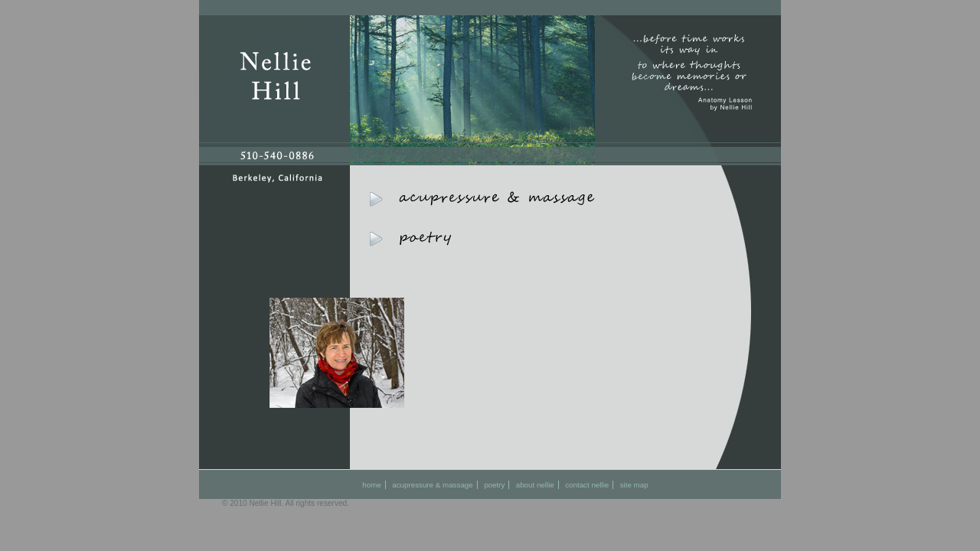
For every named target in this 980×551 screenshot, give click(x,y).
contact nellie (587, 485)
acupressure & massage (432, 485)
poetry (494, 485)
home (371, 485)
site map (634, 485)
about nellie (535, 485)
